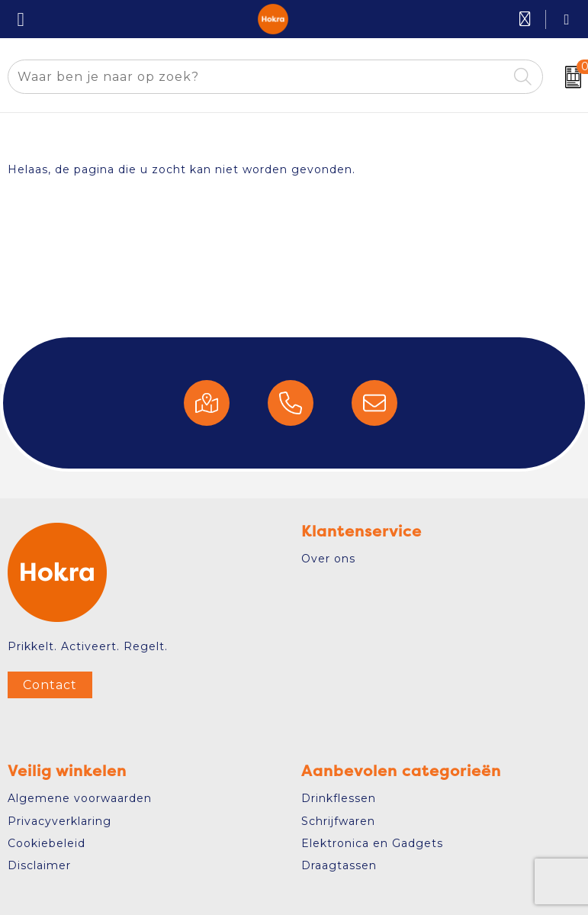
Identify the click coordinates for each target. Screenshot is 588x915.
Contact (50, 685)
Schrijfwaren (338, 821)
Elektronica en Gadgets (372, 843)
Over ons (328, 559)
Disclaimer (39, 865)
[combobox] (258, 77)
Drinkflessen (339, 798)
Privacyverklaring (59, 821)
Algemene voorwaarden (80, 798)
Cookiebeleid (47, 843)
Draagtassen (339, 865)
